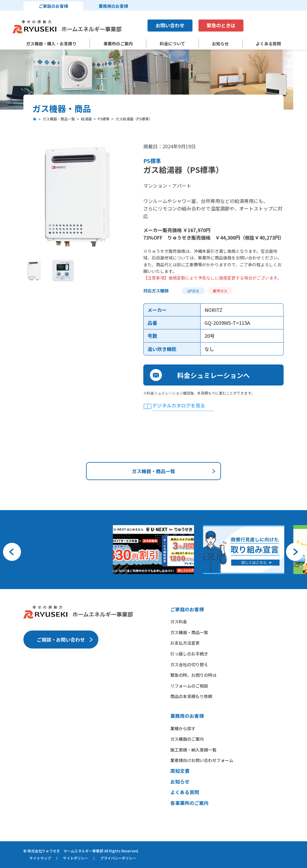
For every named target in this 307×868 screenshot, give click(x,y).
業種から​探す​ (183, 728)
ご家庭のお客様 (53, 6)
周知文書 (180, 771)
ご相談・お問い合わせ (61, 640)
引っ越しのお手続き (189, 654)
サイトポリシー (76, 858)
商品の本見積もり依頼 (191, 696)
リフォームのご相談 (189, 686)
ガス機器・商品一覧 (153, 471)
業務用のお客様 (113, 6)
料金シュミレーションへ (213, 375)
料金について (172, 44)
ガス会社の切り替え (189, 664)
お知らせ (220, 44)
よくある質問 (268, 44)
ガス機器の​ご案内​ (187, 739)
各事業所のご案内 (189, 803)
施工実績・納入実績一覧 (193, 750)
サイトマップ (40, 858)
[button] (12, 552)
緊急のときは (221, 25)
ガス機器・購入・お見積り (51, 44)
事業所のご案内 (118, 44)
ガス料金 (179, 622)
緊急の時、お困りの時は (193, 675)
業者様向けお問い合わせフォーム (202, 760)
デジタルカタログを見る (179, 405)
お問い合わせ (170, 25)
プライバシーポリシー (118, 858)
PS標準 (152, 161)
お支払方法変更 (185, 643)
